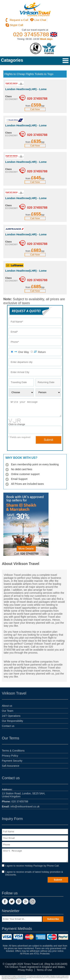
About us (7, 706)
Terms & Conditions (13, 751)
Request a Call (19, 20)
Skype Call (16, 25)
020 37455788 (31, 34)
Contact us (8, 726)
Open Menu (66, 61)
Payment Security (12, 761)
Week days (46, 39)
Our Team (8, 711)
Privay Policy (25, 970)
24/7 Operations (11, 716)
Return (40, 352)
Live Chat (40, 20)
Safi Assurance (11, 766)
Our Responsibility (13, 721)
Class (8, 96)
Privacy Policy (10, 756)
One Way (21, 352)
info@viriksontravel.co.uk (21, 807)
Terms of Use (44, 970)
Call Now (35, 109)
